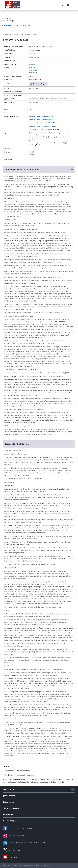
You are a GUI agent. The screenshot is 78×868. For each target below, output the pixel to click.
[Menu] (68, 5)
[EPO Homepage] (13, 5)
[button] (39, 169)
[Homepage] (4, 34)
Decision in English (38, 84)
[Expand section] (73, 789)
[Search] (62, 5)
